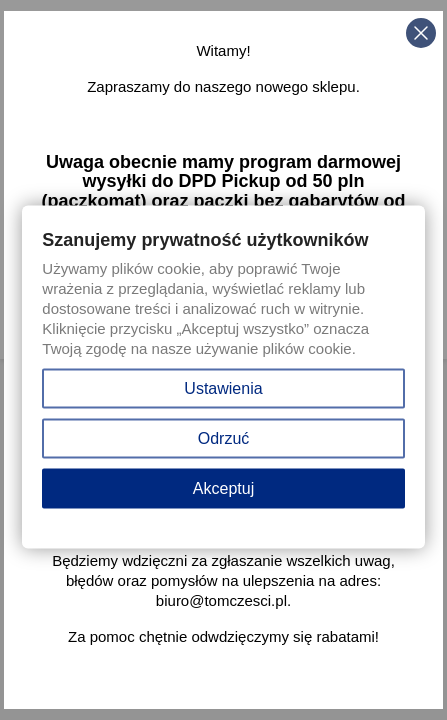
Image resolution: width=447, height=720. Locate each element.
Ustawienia (223, 388)
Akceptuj (223, 488)
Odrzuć (224, 438)
